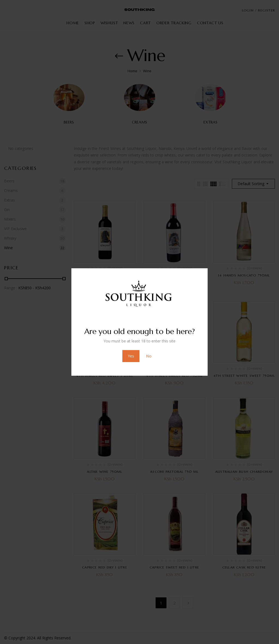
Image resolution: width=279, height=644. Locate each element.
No (149, 356)
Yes (131, 356)
